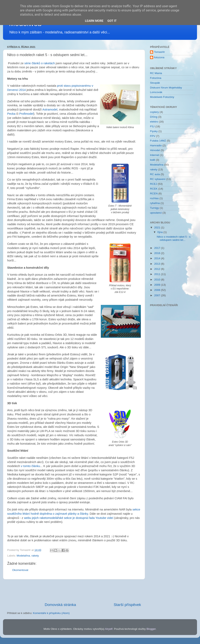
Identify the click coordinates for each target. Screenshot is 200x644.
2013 (158, 264)
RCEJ (153, 184)
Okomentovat (20, 570)
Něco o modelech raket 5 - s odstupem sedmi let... (174, 238)
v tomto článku (31, 466)
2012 (158, 269)
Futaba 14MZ (158, 141)
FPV (153, 136)
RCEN (154, 193)
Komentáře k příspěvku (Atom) (51, 613)
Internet (155, 155)
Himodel (155, 150)
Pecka (11, 114)
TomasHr (159, 52)
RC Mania (156, 73)
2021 (158, 228)
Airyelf (109, 629)
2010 (158, 280)
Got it (112, 21)
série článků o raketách (40, 63)
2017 (158, 248)
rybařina (155, 203)
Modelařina (23, 556)
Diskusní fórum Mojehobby (166, 88)
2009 (158, 285)
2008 (158, 290)
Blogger (151, 629)
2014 (158, 258)
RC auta (155, 174)
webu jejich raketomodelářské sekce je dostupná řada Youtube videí (68, 518)
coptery (154, 112)
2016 (158, 253)
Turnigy (154, 208)
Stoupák (155, 83)
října (160, 232)
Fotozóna (156, 78)
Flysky (154, 131)
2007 (158, 295)
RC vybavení (158, 179)
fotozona (159, 57)
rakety (35, 556)
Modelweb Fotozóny (162, 97)
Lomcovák (156, 92)
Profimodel (26, 114)
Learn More (94, 21)
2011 (158, 274)
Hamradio (156, 145)
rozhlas (154, 198)
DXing (154, 117)
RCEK (154, 189)
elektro (154, 122)
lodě (153, 160)
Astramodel (50, 110)
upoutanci (156, 213)
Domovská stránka (60, 605)
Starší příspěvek (127, 605)
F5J (152, 126)
